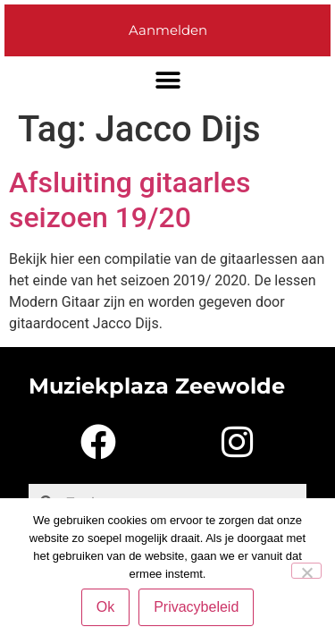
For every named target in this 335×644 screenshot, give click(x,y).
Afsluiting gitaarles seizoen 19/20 (130, 199)
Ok (105, 607)
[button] (167, 81)
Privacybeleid (196, 607)
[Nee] (306, 571)
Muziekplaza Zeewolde (157, 386)
